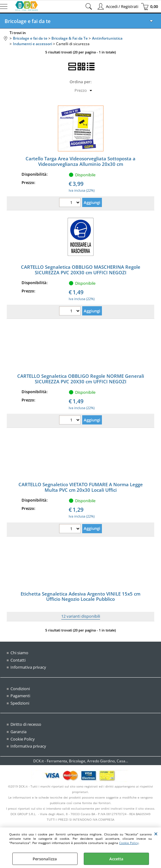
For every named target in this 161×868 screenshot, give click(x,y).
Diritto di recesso (26, 724)
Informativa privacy (28, 667)
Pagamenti (20, 696)
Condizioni (20, 689)
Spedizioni (20, 703)
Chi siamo (19, 653)
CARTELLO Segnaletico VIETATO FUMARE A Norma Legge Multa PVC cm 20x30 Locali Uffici (81, 487)
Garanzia (18, 732)
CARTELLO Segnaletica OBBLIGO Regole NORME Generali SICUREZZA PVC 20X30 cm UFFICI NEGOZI (81, 379)
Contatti (18, 660)
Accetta (116, 859)
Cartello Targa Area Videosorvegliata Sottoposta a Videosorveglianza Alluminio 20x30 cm (80, 161)
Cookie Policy (129, 843)
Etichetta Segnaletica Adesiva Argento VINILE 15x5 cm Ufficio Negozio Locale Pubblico (80, 596)
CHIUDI (156, 834)
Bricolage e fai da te (28, 21)
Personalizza (45, 859)
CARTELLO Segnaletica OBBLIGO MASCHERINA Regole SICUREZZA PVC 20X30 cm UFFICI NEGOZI (81, 270)
